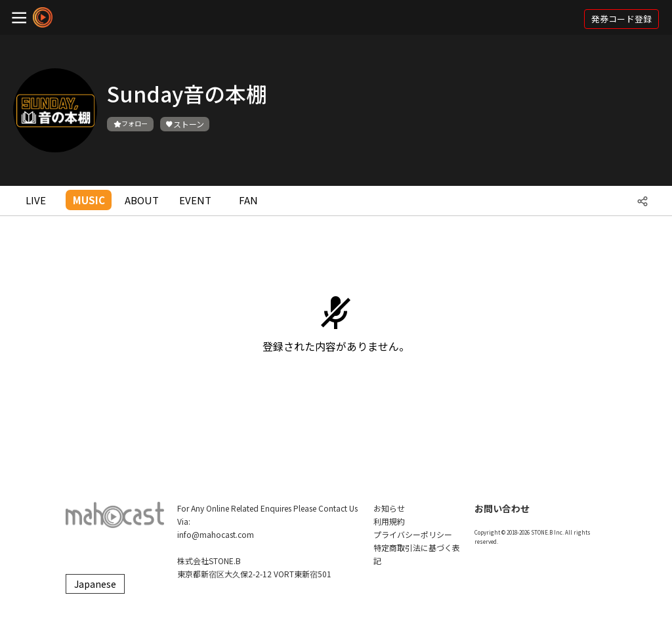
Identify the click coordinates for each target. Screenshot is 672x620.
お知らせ (389, 508)
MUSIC (89, 200)
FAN (248, 200)
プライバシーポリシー (413, 534)
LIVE (36, 200)
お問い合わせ (502, 508)
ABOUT (142, 200)
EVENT (195, 200)
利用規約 (389, 521)
